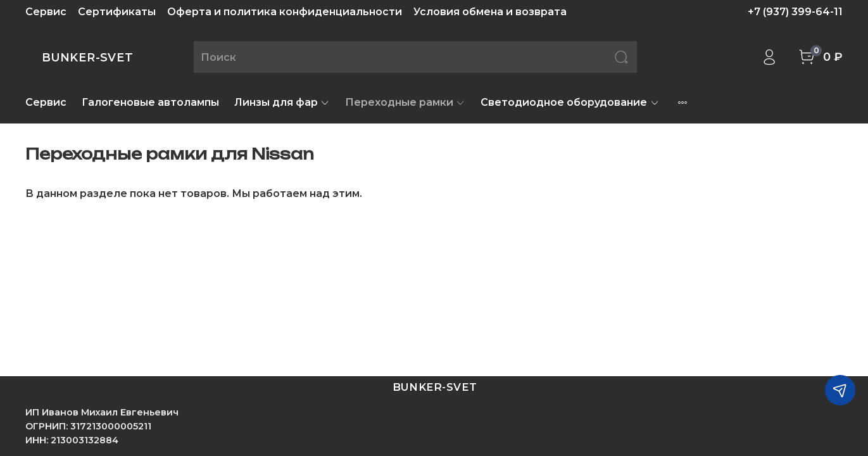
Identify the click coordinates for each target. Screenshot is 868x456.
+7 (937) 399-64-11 (795, 12)
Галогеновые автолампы (150, 102)
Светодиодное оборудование (570, 102)
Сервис (46, 12)
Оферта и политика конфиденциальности (285, 12)
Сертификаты (117, 12)
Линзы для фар (282, 102)
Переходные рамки (405, 102)
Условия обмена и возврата (490, 12)
